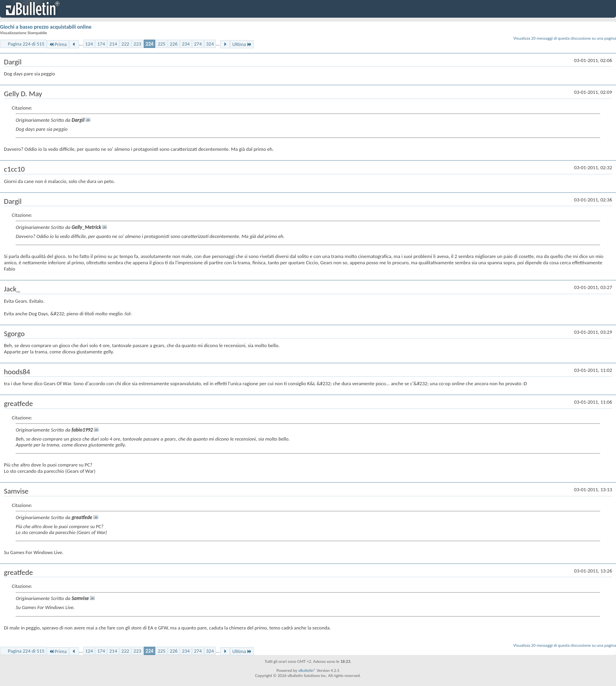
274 (198, 44)
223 (137, 44)
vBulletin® (307, 670)
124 (89, 44)
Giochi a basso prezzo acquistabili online (46, 27)
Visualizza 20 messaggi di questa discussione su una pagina (565, 38)
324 (210, 44)
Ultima (242, 44)
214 (113, 44)
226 (174, 44)
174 (101, 44)
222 (125, 44)
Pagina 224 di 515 (26, 44)
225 (161, 44)
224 (150, 44)
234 (186, 44)
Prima (58, 44)
